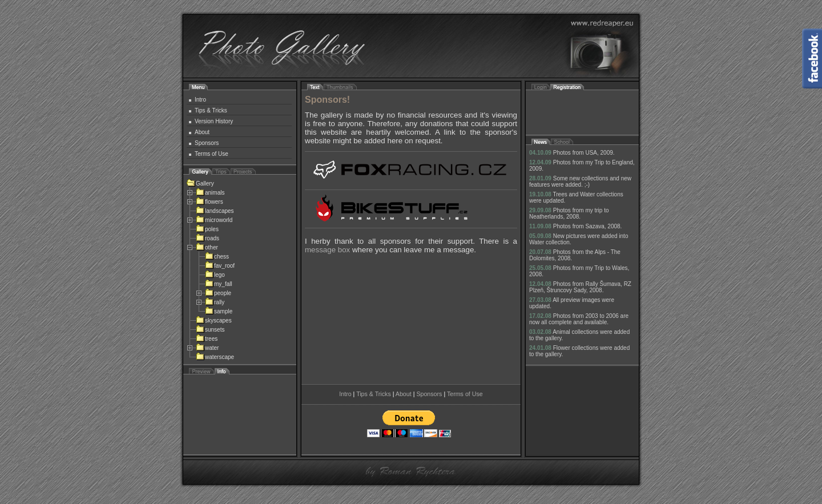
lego (215, 275)
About (202, 132)
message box (327, 250)
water (207, 348)
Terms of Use (211, 154)
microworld (214, 220)
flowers (209, 202)
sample (219, 311)
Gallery (200, 184)
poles (207, 229)
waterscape (215, 357)
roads (207, 238)
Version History (214, 121)
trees (207, 339)
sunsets (210, 330)
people (218, 293)
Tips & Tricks (211, 110)
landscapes (215, 211)
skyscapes (214, 320)
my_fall (219, 284)
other (207, 247)
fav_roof (220, 266)
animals (210, 193)
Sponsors (207, 143)
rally (215, 302)
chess (217, 257)
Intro (200, 100)
